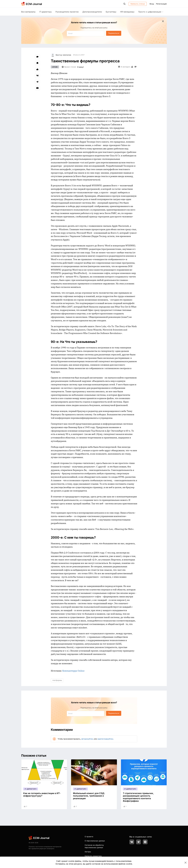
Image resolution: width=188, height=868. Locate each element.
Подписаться (114, 33)
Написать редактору (93, 856)
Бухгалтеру (111, 12)
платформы (57, 680)
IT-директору (46, 12)
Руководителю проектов (67, 12)
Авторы (88, 852)
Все (28, 12)
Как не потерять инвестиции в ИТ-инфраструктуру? (42, 795)
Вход (152, 4)
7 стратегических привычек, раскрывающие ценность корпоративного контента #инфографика (138, 797)
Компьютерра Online (73, 671)
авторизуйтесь (87, 739)
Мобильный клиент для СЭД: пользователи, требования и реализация (89, 796)
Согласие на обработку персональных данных (94, 846)
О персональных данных (95, 841)
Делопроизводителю (92, 12)
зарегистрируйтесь (105, 739)
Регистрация (161, 4)
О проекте (89, 837)
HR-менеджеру (127, 12)
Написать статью (138, 4)
